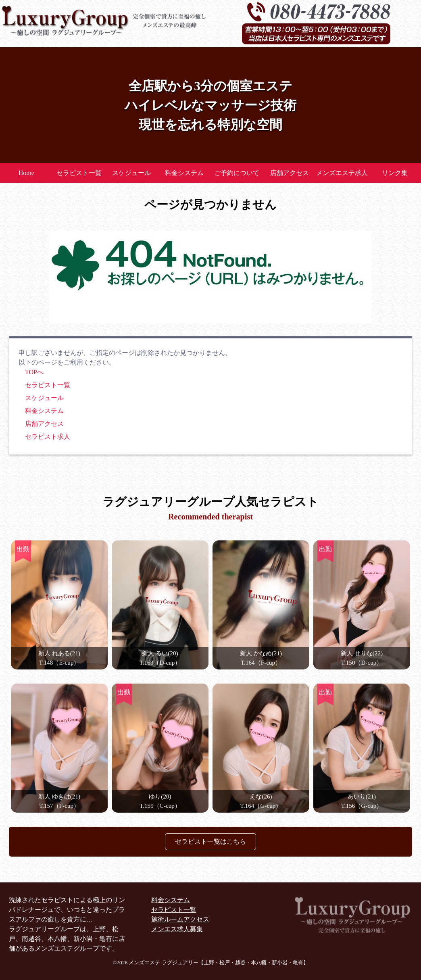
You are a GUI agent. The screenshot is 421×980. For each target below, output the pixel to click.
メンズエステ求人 (342, 173)
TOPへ (34, 372)
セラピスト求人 (48, 437)
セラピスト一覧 (79, 173)
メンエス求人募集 (177, 929)
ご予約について (237, 173)
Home (26, 173)
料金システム (184, 173)
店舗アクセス (290, 173)
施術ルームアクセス (180, 919)
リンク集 (395, 173)
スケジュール (131, 173)
